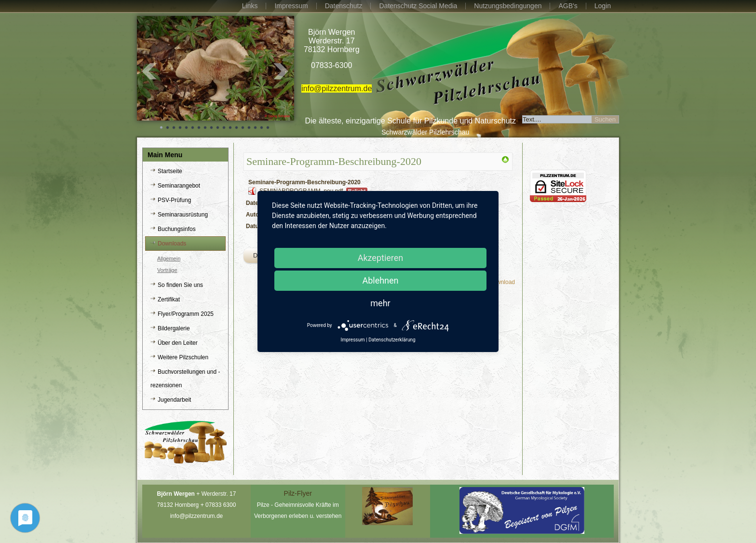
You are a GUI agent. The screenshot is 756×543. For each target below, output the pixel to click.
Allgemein (169, 258)
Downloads (172, 244)
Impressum (291, 6)
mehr (380, 303)
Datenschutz (344, 6)
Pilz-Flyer (298, 493)
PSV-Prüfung (174, 200)
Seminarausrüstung (183, 215)
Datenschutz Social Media (418, 6)
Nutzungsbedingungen (508, 6)
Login (603, 6)
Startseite (170, 171)
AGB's (568, 6)
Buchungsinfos (177, 229)
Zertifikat (169, 299)
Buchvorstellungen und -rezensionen (185, 379)
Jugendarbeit (174, 400)
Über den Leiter (178, 343)
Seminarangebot (179, 186)
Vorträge (167, 270)
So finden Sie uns (180, 285)
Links (250, 6)
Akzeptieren (381, 258)
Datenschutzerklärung (392, 340)
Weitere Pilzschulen (183, 357)
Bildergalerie (174, 328)
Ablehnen (380, 280)
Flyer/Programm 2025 (186, 314)
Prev (149, 71)
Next (282, 71)
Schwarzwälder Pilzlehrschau (425, 132)
